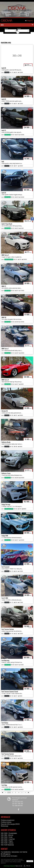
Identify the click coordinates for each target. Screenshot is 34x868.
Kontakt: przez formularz (9, 856)
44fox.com (27, 866)
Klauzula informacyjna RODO (10, 824)
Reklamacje (5, 826)
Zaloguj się (29, 21)
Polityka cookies (6, 822)
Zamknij (30, 861)
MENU (2, 25)
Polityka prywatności (8, 820)
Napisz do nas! (13, 866)
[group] (17, 9)
